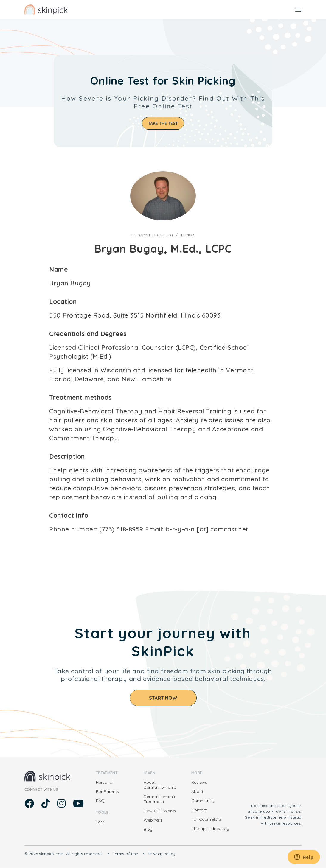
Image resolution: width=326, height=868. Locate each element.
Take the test (163, 123)
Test (100, 822)
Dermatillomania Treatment (160, 799)
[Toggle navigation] (298, 10)
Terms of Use (126, 854)
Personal (105, 782)
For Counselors (206, 819)
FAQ (100, 801)
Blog (148, 829)
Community (203, 801)
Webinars (153, 820)
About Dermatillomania (160, 785)
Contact (199, 810)
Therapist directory (152, 235)
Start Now (163, 698)
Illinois (188, 235)
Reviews (199, 782)
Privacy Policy (162, 854)
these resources (285, 823)
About (197, 791)
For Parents (107, 791)
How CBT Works (160, 811)
